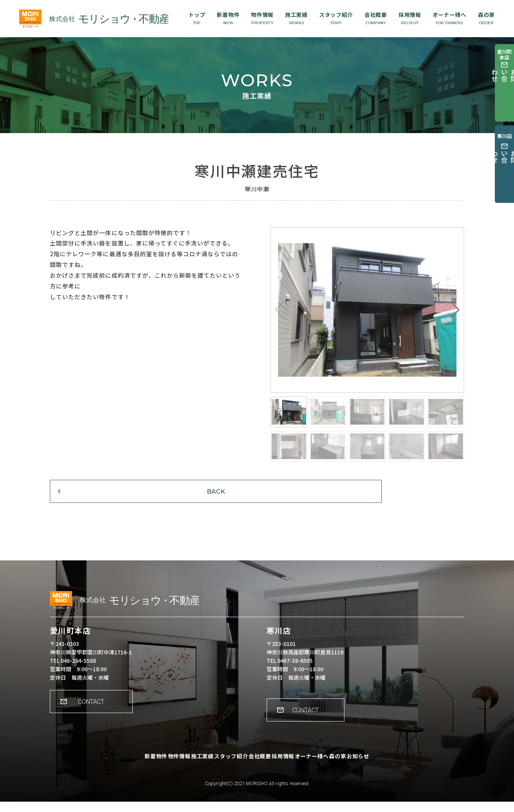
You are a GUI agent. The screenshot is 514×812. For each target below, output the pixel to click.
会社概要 (376, 18)
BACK (98, 500)
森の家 (486, 18)
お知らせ (388, 772)
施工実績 (296, 18)
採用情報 (410, 18)
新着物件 (228, 18)
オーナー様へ (450, 18)
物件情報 (262, 18)
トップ (197, 18)
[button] (455, 310)
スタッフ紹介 (336, 18)
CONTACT (96, 717)
